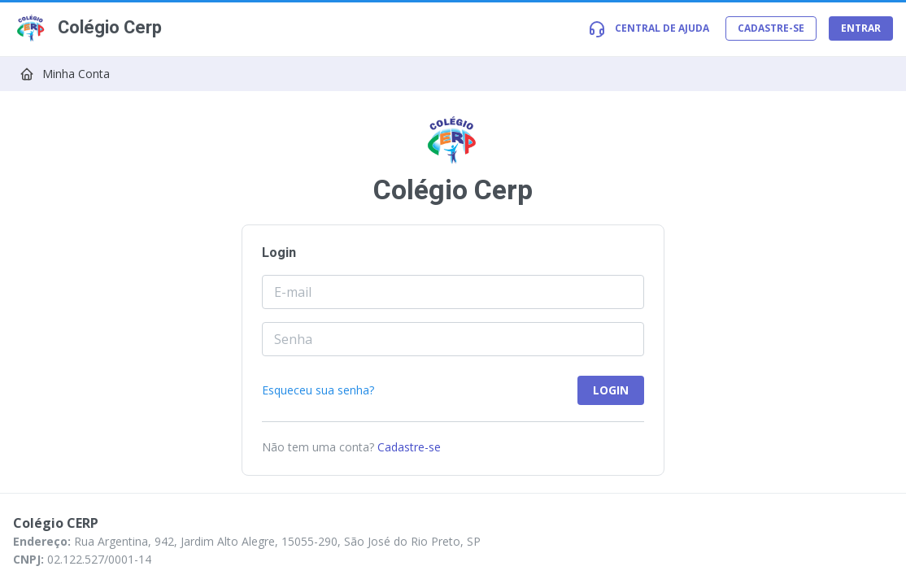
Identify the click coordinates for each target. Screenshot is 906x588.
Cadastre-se (409, 447)
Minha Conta (76, 74)
